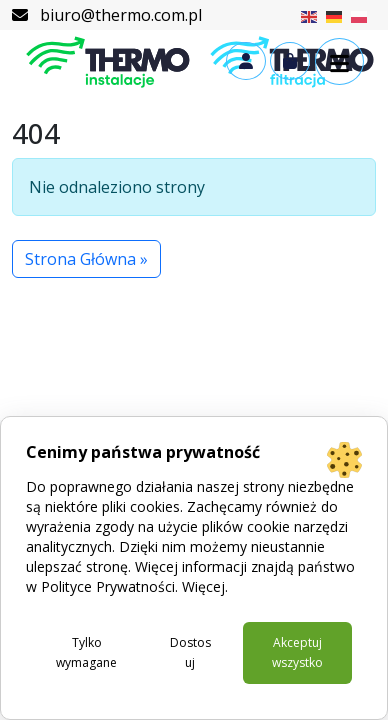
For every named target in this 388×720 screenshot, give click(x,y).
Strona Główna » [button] (86, 259)
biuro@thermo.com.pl (107, 15)
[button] (339, 62)
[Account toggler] (246, 61)
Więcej (203, 586)
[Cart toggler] (290, 61)
